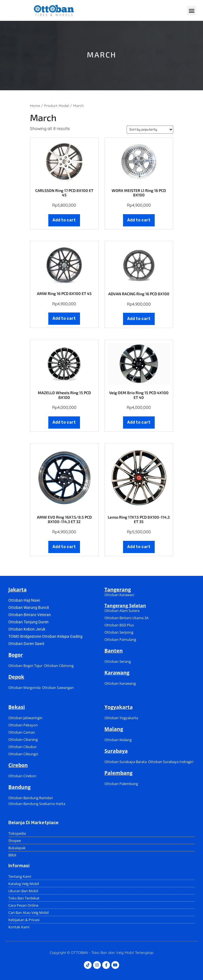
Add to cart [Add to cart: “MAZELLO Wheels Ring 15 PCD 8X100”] (64, 422)
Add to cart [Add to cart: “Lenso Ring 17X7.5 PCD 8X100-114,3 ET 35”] (139, 547)
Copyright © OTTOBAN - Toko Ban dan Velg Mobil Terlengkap (102, 952)
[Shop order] (150, 130)
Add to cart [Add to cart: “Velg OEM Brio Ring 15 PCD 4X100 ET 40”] (139, 422)
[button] (191, 10)
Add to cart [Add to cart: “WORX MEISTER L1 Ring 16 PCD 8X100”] (139, 220)
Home (35, 106)
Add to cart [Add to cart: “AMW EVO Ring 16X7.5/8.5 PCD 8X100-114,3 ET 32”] (64, 547)
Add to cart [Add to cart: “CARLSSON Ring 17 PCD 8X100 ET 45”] (64, 220)
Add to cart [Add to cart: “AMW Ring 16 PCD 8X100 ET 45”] (64, 318)
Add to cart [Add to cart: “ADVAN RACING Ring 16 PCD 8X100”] (139, 319)
